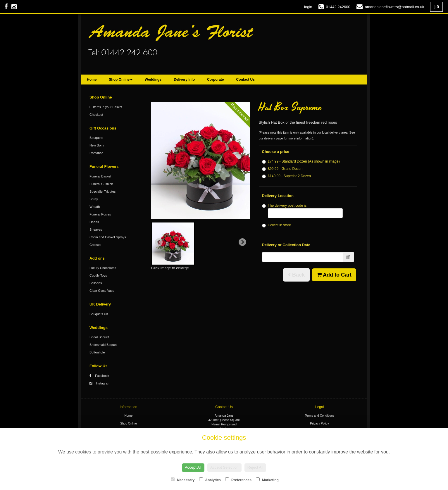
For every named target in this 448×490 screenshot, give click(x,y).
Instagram (100, 383)
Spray (94, 199)
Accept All (193, 467)
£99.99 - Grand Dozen (282, 169)
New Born (97, 145)
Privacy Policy (319, 423)
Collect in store (276, 225)
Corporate (215, 80)
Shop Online (121, 80)
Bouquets (96, 138)
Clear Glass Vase (102, 291)
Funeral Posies (100, 214)
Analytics (210, 480)
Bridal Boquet (99, 337)
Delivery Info (184, 80)
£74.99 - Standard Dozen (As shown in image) (301, 162)
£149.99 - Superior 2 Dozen (286, 176)
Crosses (95, 245)
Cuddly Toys (98, 275)
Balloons (96, 283)
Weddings (153, 80)
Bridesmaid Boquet (103, 345)
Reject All (255, 467)
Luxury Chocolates (103, 268)
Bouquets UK (99, 314)
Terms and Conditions (319, 416)
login (308, 7)
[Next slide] (242, 242)
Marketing (267, 480)
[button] (173, 244)
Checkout (96, 115)
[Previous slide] (159, 242)
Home (92, 80)
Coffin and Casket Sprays (108, 237)
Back (296, 275)
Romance (96, 153)
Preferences (238, 480)
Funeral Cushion (101, 184)
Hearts (94, 222)
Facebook (99, 376)
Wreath (95, 207)
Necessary (183, 480)
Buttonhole (97, 352)
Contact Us (245, 80)
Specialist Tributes (102, 191)
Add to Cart (334, 275)
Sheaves (96, 230)
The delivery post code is (303, 211)
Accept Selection (224, 467)
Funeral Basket (100, 176)
